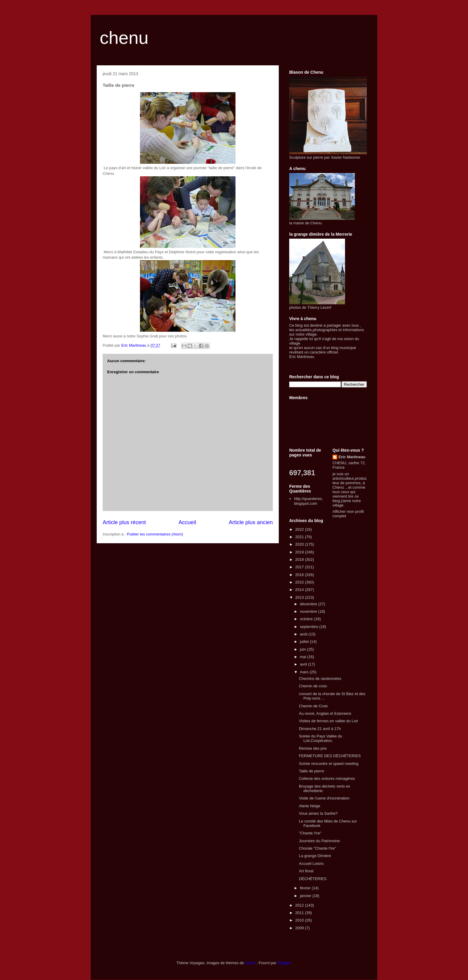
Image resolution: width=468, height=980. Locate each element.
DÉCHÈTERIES (312, 879)
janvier (306, 896)
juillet (305, 642)
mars (305, 672)
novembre (309, 611)
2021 (300, 537)
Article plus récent (124, 522)
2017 (300, 567)
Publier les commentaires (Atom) (155, 534)
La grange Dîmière (315, 856)
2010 (300, 920)
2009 (300, 928)
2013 (300, 597)
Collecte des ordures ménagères (327, 778)
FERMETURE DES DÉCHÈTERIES (330, 756)
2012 (300, 905)
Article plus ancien (251, 522)
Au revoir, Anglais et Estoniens (325, 713)
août (304, 634)
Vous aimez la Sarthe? (318, 813)
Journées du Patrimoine (319, 841)
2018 (300, 560)
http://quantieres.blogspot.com (308, 501)
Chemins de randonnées (320, 679)
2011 (300, 913)
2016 (300, 575)
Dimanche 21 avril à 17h (320, 729)
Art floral (306, 871)
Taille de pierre (311, 771)
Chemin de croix (313, 686)
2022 (300, 529)
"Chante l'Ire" (310, 833)
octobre (307, 619)
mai (304, 657)
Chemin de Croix (313, 706)
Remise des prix (313, 748)
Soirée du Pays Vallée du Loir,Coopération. (320, 739)
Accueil (187, 522)
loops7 (251, 963)
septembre (310, 627)
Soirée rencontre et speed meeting (328, 764)
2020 (300, 544)
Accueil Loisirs (311, 864)
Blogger (284, 963)
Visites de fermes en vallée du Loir (328, 721)
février (306, 888)
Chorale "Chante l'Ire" (317, 848)
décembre (309, 604)
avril (304, 664)
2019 (300, 552)
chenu (124, 38)
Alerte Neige (310, 806)
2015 (300, 582)
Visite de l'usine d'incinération (324, 798)
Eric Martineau (352, 457)
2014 (300, 590)
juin (304, 649)
